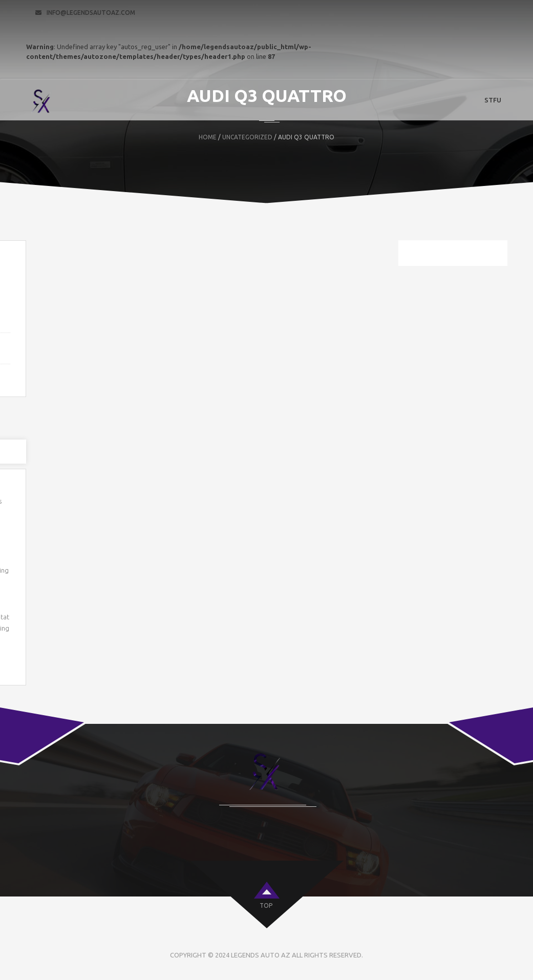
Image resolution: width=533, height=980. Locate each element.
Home (208, 137)
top (266, 905)
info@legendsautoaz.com (91, 13)
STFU (493, 100)
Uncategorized (247, 137)
